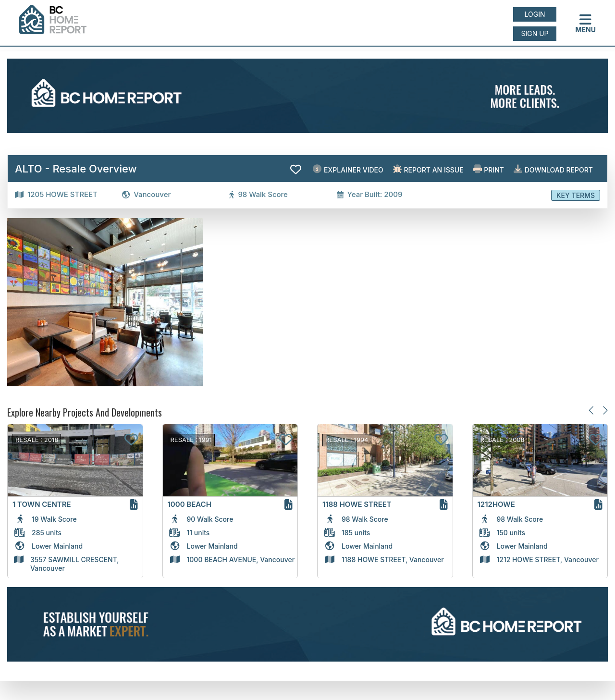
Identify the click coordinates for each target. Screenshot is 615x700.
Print (489, 169)
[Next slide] (605, 411)
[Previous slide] (592, 411)
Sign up (535, 33)
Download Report (553, 169)
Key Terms (576, 195)
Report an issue (428, 169)
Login (535, 14)
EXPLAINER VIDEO (348, 169)
